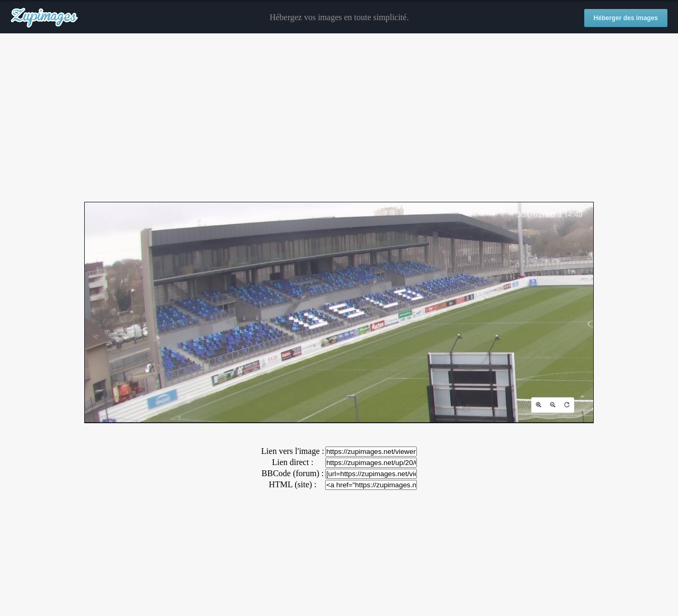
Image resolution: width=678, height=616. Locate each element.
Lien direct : (292, 462)
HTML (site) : (292, 484)
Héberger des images (626, 18)
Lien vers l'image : (293, 451)
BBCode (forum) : (293, 473)
